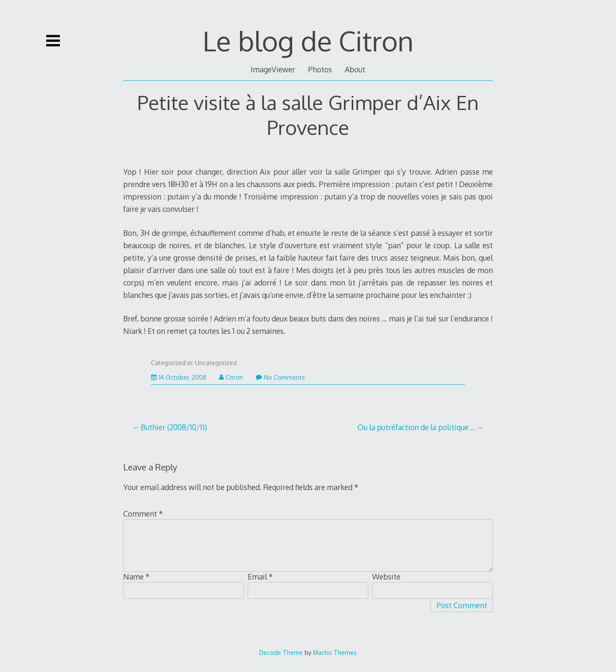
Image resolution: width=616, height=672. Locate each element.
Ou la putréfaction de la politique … (416, 427)
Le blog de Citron (308, 40)
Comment (143, 514)
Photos (320, 69)
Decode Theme (281, 652)
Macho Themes (335, 652)
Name (136, 577)
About (355, 69)
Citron (231, 377)
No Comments (280, 377)
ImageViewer (273, 69)
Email (260, 577)
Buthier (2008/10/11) (174, 427)
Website (386, 577)
